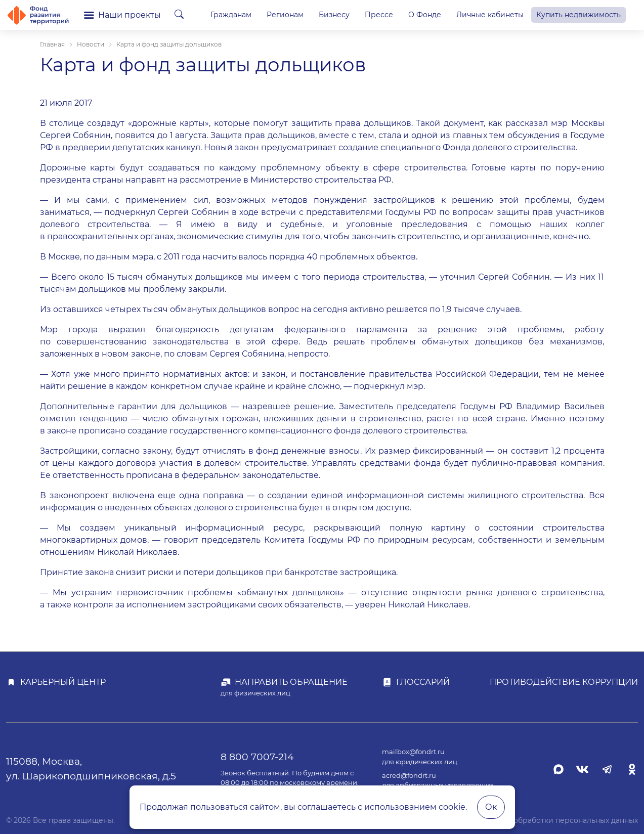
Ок (491, 807)
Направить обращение (291, 682)
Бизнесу (334, 15)
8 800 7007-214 (257, 757)
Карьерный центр (63, 682)
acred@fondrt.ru (409, 776)
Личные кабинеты (490, 15)
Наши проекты (122, 15)
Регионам (285, 15)
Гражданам (231, 15)
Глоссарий (423, 682)
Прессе (379, 15)
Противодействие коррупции (564, 682)
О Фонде (425, 15)
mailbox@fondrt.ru (413, 752)
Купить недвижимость (578, 15)
